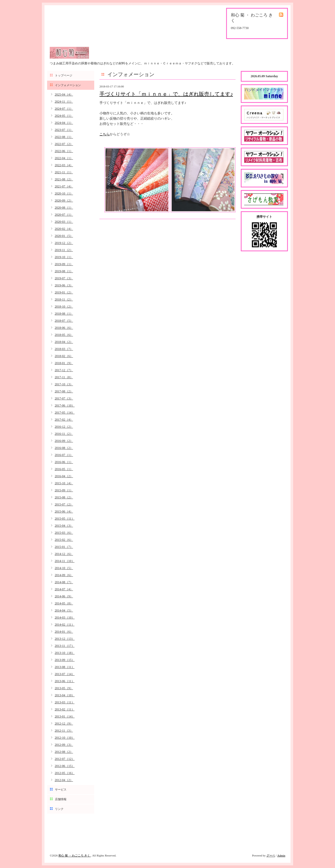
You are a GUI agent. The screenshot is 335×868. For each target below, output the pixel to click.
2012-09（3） (64, 745)
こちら (105, 134)
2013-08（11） (65, 667)
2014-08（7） (64, 582)
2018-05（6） (64, 335)
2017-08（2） (64, 391)
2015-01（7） (64, 547)
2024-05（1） (64, 116)
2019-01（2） (64, 292)
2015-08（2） (64, 497)
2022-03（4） (64, 165)
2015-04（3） (64, 526)
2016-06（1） (64, 462)
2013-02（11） (65, 709)
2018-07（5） (64, 321)
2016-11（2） (64, 434)
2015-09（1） (64, 490)
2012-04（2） (64, 780)
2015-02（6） (64, 540)
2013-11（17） (65, 646)
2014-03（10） (65, 617)
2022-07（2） (64, 144)
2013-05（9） (64, 688)
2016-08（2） (64, 448)
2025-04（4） (64, 94)
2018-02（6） (64, 356)
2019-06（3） (64, 285)
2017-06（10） (65, 405)
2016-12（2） (64, 427)
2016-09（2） (64, 441)
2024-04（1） (64, 123)
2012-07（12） (65, 759)
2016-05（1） (64, 469)
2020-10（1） (64, 193)
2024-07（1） (64, 109)
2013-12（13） (65, 639)
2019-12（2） (64, 243)
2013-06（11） (65, 681)
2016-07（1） (64, 455)
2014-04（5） (64, 610)
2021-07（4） (64, 186)
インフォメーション (68, 85)
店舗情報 (61, 799)
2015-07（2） (64, 504)
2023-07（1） (64, 130)
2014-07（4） (64, 589)
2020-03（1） (64, 222)
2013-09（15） (65, 660)
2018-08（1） (64, 314)
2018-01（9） (64, 363)
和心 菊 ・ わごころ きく (75, 855)
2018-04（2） (64, 342)
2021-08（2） (64, 179)
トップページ (64, 75)
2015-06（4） (64, 511)
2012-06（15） (65, 766)
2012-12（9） (64, 724)
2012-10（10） (65, 738)
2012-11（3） (64, 731)
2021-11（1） (64, 172)
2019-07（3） (64, 278)
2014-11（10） (65, 561)
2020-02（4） (64, 229)
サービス (61, 789)
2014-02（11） (65, 625)
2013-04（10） (65, 695)
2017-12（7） (64, 370)
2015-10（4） (64, 483)
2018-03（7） (64, 349)
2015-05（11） (65, 519)
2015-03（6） (64, 533)
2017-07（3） (64, 398)
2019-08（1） (64, 271)
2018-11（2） (64, 299)
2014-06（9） (64, 596)
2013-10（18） (65, 653)
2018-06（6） (64, 328)
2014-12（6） (64, 554)
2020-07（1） (64, 215)
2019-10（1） (64, 257)
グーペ (271, 855)
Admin (281, 855)
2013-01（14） (65, 716)
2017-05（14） (65, 413)
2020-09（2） (64, 201)
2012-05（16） (65, 773)
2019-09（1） (64, 264)
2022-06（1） (64, 151)
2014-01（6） (64, 632)
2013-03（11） (65, 702)
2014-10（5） (64, 568)
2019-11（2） (64, 250)
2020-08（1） (64, 208)
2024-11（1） (64, 102)
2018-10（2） (64, 307)
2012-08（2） (64, 752)
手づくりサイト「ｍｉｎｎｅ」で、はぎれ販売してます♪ (166, 94)
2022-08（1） (64, 137)
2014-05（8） (64, 603)
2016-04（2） (64, 476)
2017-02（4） (64, 420)
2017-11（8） (64, 377)
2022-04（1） (64, 158)
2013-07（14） (65, 674)
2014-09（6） (64, 575)
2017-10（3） (64, 384)
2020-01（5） (64, 236)
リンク (59, 809)
